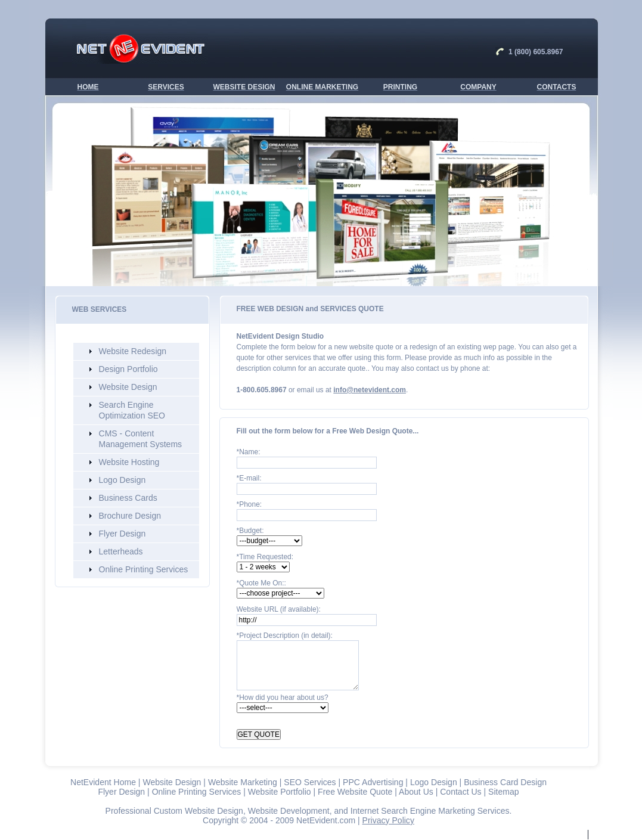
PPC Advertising (373, 782)
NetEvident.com (326, 820)
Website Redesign (133, 351)
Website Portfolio (280, 792)
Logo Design (122, 480)
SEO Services (310, 782)
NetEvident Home (103, 782)
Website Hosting (129, 462)
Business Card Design (505, 782)
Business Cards (128, 498)
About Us (416, 792)
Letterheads (121, 551)
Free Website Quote (355, 792)
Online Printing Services (144, 569)
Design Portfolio (128, 369)
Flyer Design (122, 534)
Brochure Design (130, 516)
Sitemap (503, 792)
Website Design (128, 387)
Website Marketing (243, 782)
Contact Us (460, 792)
